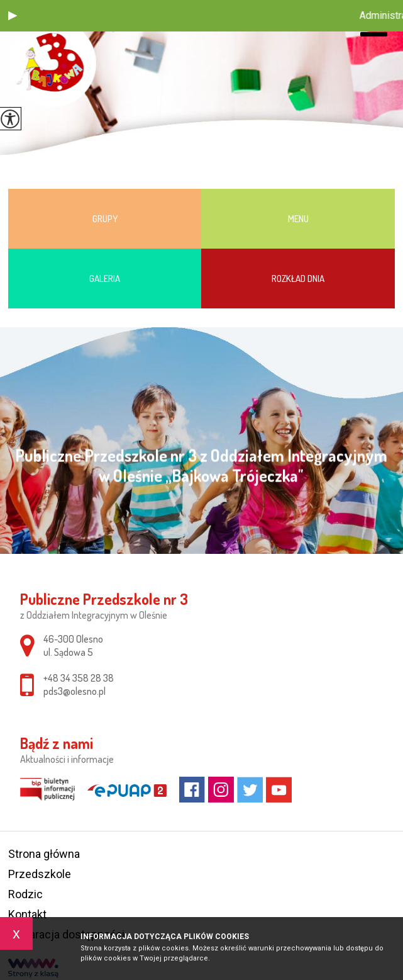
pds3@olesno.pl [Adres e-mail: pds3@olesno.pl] (75, 691)
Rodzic (25, 894)
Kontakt (27, 914)
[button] (13, 16)
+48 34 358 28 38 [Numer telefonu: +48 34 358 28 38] (79, 678)
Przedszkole (40, 874)
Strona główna (44, 854)
